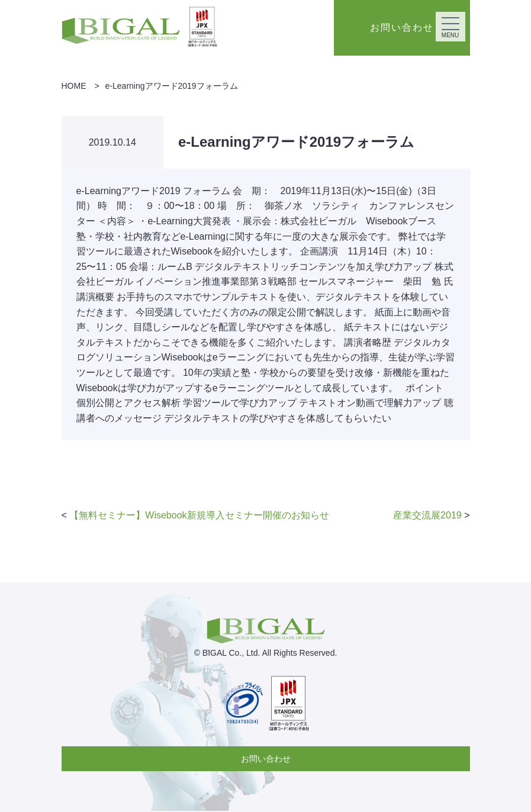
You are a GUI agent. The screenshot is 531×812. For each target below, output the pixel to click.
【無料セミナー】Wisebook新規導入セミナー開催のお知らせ (199, 515)
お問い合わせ (266, 759)
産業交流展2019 (427, 515)
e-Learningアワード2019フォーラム (172, 86)
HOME (74, 86)
